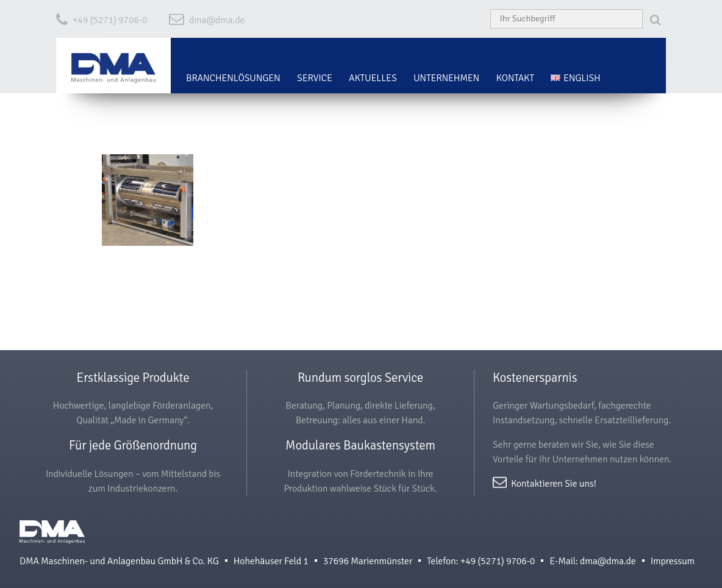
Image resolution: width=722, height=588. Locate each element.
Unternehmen (446, 78)
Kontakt (515, 78)
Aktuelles (373, 78)
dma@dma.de (217, 20)
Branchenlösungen (233, 78)
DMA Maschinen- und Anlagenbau (52, 537)
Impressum (673, 561)
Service (315, 78)
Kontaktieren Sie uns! (554, 483)
